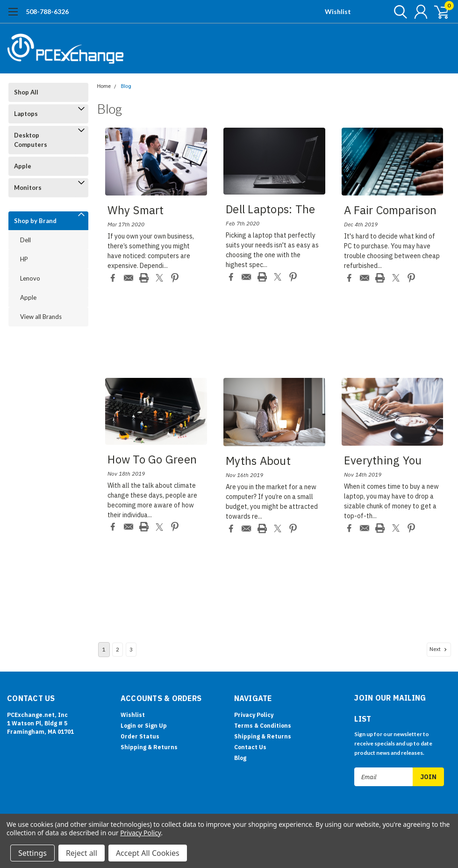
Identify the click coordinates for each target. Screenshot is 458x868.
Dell (25, 240)
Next (439, 649)
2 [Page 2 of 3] (118, 649)
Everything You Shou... (383, 462)
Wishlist (338, 11)
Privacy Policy (254, 715)
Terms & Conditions (263, 726)
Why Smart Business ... (137, 211)
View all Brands (41, 317)
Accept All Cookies (148, 853)
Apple (23, 166)
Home (104, 86)
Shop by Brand (35, 221)
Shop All (26, 92)
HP (24, 259)
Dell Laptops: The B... (270, 210)
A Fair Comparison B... (390, 211)
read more (184, 266)
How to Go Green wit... (152, 461)
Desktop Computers (31, 140)
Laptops (26, 114)
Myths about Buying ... (258, 462)
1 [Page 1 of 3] (104, 649)
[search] (396, 12)
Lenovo (30, 278)
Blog (126, 86)
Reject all (82, 853)
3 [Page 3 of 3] (131, 649)
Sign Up (156, 726)
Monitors (28, 188)
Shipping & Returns (149, 747)
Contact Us (250, 747)
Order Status (140, 736)
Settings (32, 853)
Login (128, 726)
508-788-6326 (47, 11)
